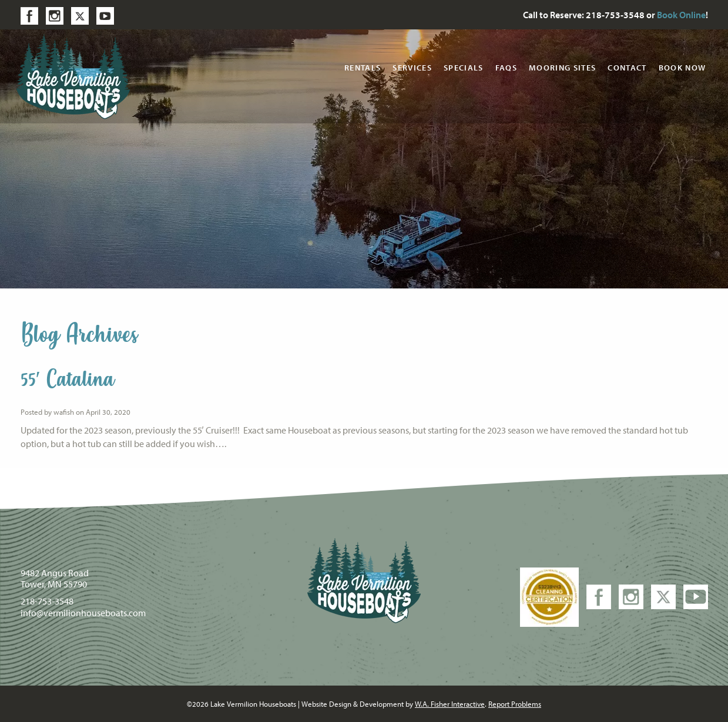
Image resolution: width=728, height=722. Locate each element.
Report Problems (515, 704)
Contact (627, 68)
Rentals (363, 68)
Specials (464, 68)
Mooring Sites (562, 68)
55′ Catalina (68, 380)
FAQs (506, 68)
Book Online (681, 15)
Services (412, 68)
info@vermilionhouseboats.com (83, 613)
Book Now (682, 68)
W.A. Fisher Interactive (450, 704)
